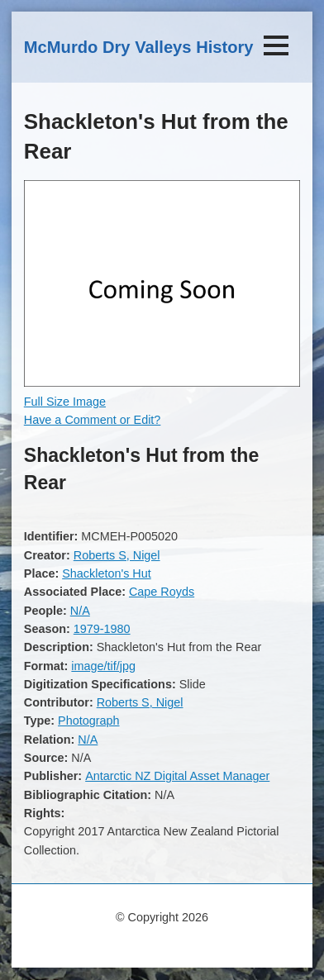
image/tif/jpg (103, 666)
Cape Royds (162, 592)
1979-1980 (102, 629)
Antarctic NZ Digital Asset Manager (177, 776)
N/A (80, 611)
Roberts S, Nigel (117, 555)
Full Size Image (65, 402)
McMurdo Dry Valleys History (139, 47)
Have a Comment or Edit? (93, 420)
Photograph (88, 721)
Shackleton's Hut (107, 573)
